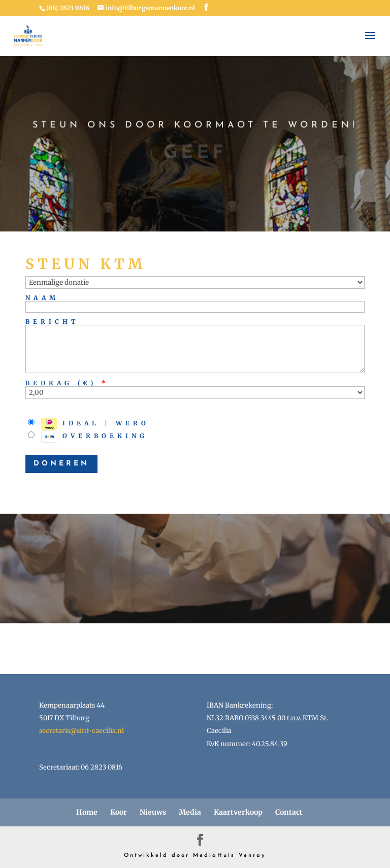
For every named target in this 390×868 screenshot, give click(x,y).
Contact (289, 812)
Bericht (52, 322)
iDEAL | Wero (89, 424)
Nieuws (153, 812)
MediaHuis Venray (230, 856)
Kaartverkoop (238, 812)
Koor (119, 812)
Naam (42, 298)
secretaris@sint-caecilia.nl (82, 731)
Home (87, 812)
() (91, 383)
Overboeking (88, 437)
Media (190, 812)
